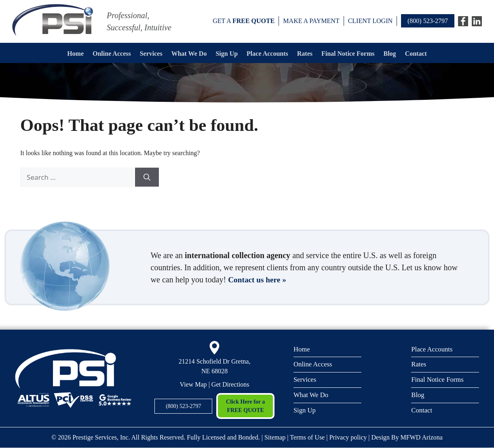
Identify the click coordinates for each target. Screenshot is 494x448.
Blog (390, 54)
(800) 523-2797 (428, 21)
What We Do (189, 54)
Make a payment (311, 21)
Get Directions (230, 384)
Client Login (370, 21)
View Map (193, 384)
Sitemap (275, 437)
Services (151, 54)
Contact (416, 54)
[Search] (147, 177)
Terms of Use (307, 437)
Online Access (112, 54)
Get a (244, 21)
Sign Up (227, 54)
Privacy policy (348, 437)
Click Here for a (245, 407)
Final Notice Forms (348, 54)
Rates (305, 54)
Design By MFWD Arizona (407, 437)
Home (75, 54)
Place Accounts (267, 54)
